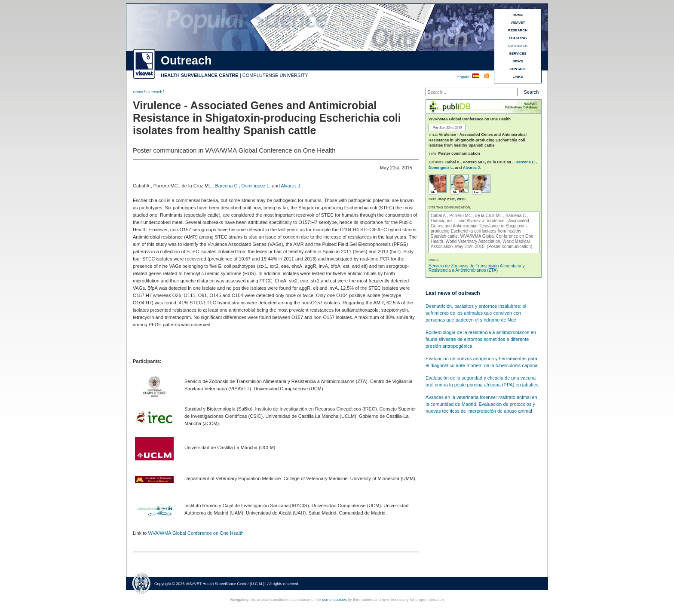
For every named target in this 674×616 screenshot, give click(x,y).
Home (138, 92)
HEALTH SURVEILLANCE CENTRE (200, 75)
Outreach (155, 92)
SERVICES (518, 54)
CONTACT (518, 69)
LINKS (518, 77)
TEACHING (518, 38)
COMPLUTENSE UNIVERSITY (275, 75)
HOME (518, 15)
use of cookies (334, 600)
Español (465, 77)
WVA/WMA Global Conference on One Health (196, 533)
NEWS (518, 61)
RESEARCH (518, 30)
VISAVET (518, 23)
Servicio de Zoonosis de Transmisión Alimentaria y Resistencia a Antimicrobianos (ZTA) (476, 268)
